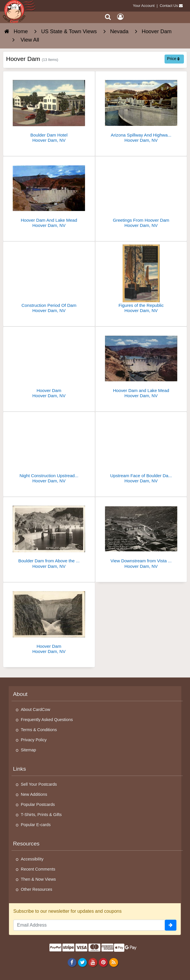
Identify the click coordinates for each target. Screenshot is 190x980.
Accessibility (32, 859)
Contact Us (169, 6)
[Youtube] (93, 962)
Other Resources (37, 889)
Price (174, 59)
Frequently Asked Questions (47, 720)
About (20, 694)
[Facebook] (72, 962)
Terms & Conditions (39, 730)
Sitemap (28, 750)
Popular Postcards (38, 804)
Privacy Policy (34, 740)
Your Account (144, 6)
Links (20, 769)
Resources (26, 844)
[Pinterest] (103, 962)
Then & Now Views (38, 879)
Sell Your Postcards (39, 784)
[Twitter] (82, 962)
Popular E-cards (36, 825)
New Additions (34, 794)
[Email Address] (89, 925)
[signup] (171, 925)
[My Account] (120, 17)
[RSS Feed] (114, 962)
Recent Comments (38, 869)
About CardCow (36, 710)
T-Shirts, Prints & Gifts (41, 815)
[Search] (108, 17)
